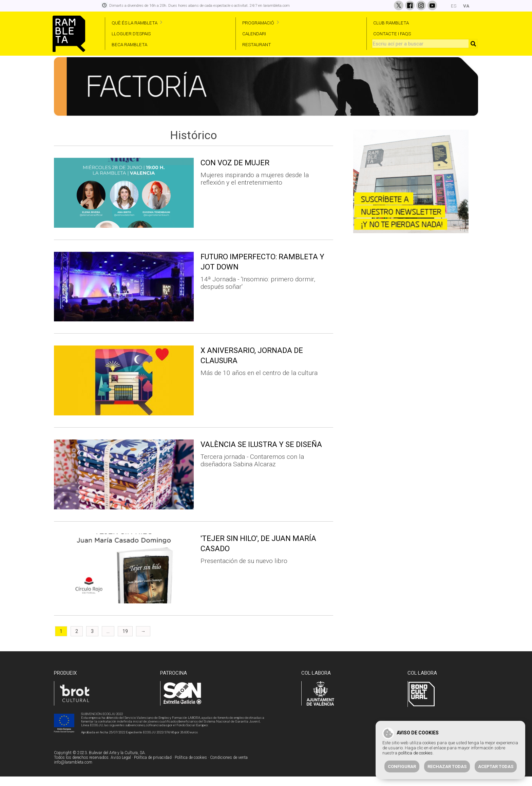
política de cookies (415, 753)
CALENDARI (254, 34)
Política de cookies (191, 767)
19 (125, 641)
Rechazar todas (447, 766)
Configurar (402, 766)
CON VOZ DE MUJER (235, 173)
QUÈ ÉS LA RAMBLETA (135, 23)
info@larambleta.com (73, 772)
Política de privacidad (153, 767)
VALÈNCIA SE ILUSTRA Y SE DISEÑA (261, 454)
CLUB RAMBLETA (391, 23)
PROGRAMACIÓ (258, 23)
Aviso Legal (121, 767)
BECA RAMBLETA (129, 44)
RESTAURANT (257, 44)
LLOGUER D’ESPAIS (131, 34)
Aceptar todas (496, 766)
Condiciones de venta (229, 767)
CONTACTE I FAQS (392, 34)
